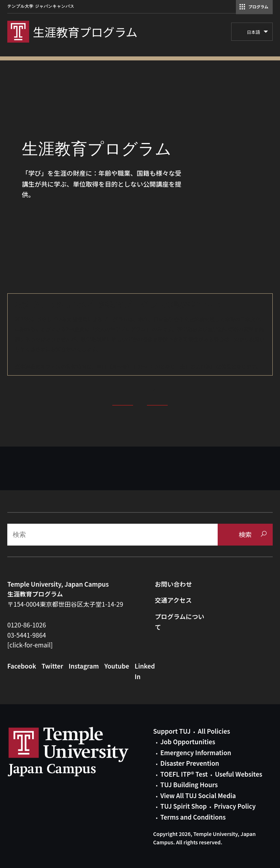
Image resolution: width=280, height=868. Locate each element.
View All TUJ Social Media (198, 795)
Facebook (22, 666)
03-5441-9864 (27, 635)
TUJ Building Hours (189, 784)
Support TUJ (172, 731)
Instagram (84, 666)
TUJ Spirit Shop (184, 806)
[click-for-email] (30, 645)
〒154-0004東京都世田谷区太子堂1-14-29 (65, 604)
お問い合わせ (174, 584)
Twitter (52, 666)
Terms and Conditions (193, 817)
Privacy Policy (235, 806)
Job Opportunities (188, 742)
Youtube (117, 666)
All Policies (214, 731)
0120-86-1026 (27, 625)
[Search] (112, 535)
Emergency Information (196, 752)
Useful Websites (238, 774)
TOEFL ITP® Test (184, 774)
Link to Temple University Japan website (80, 752)
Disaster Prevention (190, 763)
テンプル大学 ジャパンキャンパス (41, 6)
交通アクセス (173, 600)
